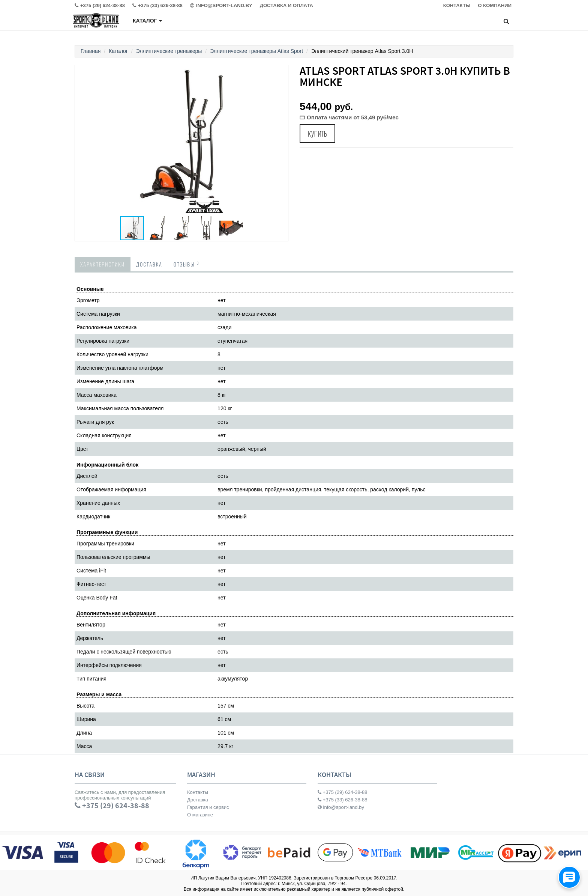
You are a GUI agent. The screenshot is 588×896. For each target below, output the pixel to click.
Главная (91, 51)
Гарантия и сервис (208, 807)
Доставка (149, 264)
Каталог (147, 21)
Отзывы (187, 264)
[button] (281, 72)
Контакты (198, 792)
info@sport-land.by (341, 807)
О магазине (200, 815)
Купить (317, 134)
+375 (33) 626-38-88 (343, 800)
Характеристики (103, 264)
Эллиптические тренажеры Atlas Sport (256, 51)
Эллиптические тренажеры (169, 51)
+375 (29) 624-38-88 (343, 792)
